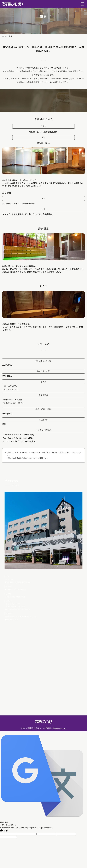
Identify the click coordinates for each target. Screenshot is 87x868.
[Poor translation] (6, 831)
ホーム (4, 36)
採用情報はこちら (11, 619)
